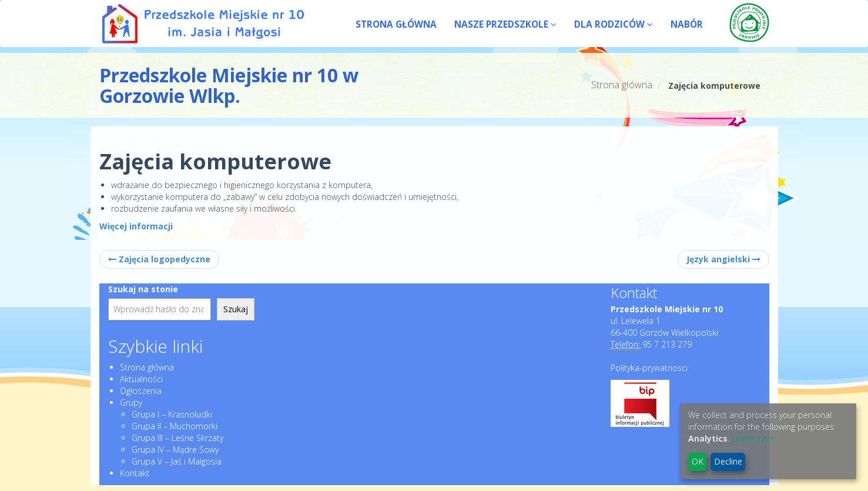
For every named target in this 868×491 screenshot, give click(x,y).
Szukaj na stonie (143, 289)
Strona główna (622, 85)
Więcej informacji (136, 226)
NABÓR (687, 24)
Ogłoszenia (141, 391)
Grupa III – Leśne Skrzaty (177, 438)
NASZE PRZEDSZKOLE (505, 24)
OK (698, 461)
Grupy (131, 403)
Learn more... (756, 438)
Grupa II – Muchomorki (175, 426)
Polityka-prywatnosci (649, 368)
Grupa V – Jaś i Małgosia (177, 461)
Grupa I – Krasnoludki (172, 414)
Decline (728, 461)
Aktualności (141, 379)
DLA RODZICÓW (614, 24)
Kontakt (135, 473)
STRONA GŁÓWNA (396, 24)
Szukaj (236, 309)
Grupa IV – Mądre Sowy (175, 450)
